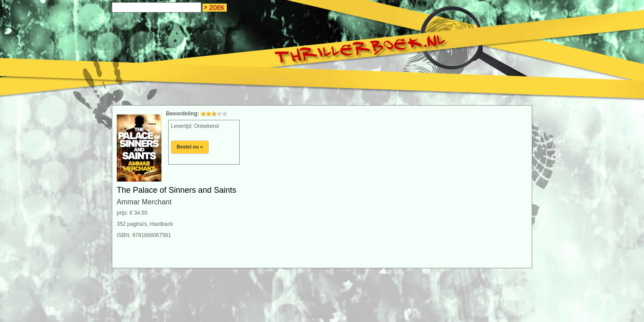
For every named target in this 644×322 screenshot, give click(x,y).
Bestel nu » (190, 147)
